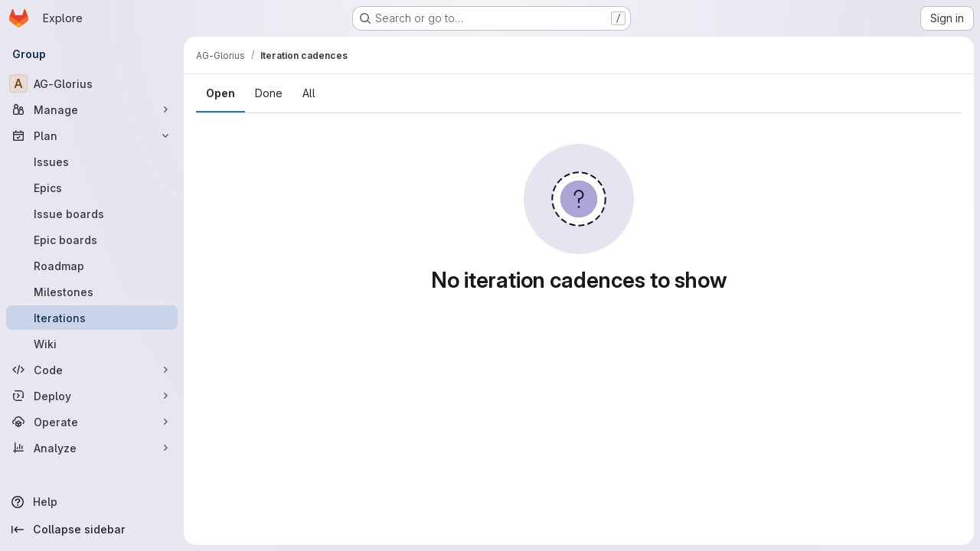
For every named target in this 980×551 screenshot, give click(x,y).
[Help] (92, 502)
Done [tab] (269, 93)
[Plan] (92, 135)
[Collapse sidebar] (92, 530)
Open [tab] (220, 93)
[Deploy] (92, 396)
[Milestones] (92, 292)
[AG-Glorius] (92, 83)
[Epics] (92, 187)
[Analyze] (92, 448)
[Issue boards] (92, 214)
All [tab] (309, 93)
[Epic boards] (92, 240)
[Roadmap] (92, 266)
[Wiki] (92, 344)
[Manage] (92, 109)
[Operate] (92, 422)
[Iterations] (92, 318)
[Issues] (92, 161)
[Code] (92, 370)
